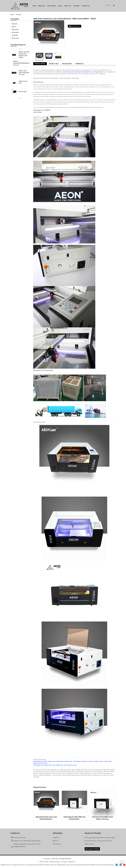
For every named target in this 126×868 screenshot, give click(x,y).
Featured (19, 15)
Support (77, 6)
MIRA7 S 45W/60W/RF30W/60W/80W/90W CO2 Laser (22, 63)
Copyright (47, 859)
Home (34, 6)
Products (42, 6)
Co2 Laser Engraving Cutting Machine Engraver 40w (38, 865)
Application (52, 6)
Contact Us (86, 6)
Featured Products (55, 862)
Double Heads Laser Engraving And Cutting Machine (77, 72)
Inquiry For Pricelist (93, 849)
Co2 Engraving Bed (98, 72)
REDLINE (14, 24)
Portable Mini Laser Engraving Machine (102, 865)
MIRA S (14, 27)
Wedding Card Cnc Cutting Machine (11, 865)
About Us (68, 6)
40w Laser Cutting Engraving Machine (78, 865)
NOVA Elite (15, 35)
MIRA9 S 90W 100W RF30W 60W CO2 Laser (24, 73)
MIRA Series (15, 30)
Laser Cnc (59, 72)
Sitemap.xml (71, 862)
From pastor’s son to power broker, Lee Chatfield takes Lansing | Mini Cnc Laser (55, 765)
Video (60, 6)
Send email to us (75, 26)
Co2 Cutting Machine (60, 865)
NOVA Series (15, 38)
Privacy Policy (57, 844)
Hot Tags (64, 862)
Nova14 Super (23, 92)
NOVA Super (15, 32)
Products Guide (44, 862)
